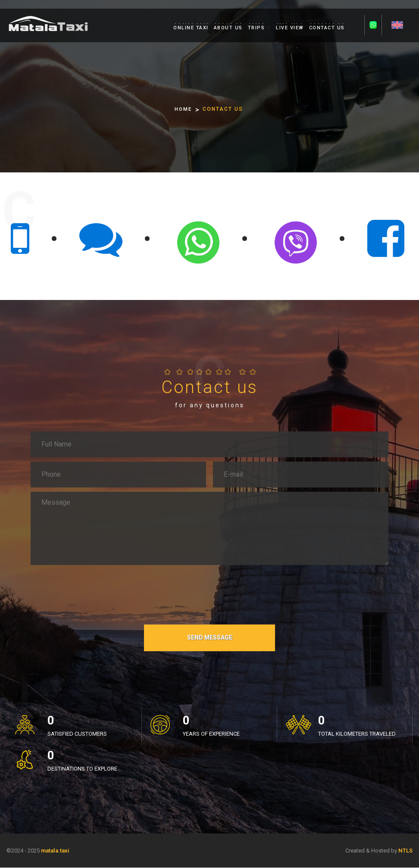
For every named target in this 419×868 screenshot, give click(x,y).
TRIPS (256, 28)
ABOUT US (228, 28)
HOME (183, 109)
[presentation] (209, 595)
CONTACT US (327, 28)
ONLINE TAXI (191, 28)
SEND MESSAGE (209, 638)
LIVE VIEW (290, 28)
